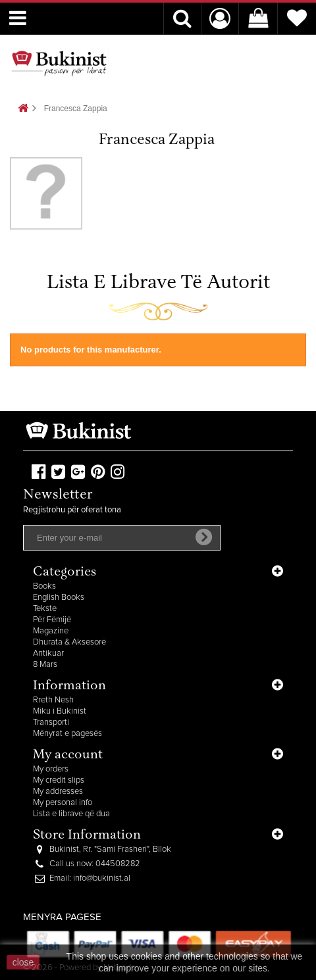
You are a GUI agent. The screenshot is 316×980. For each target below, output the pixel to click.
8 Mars (45, 665)
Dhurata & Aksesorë (69, 642)
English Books (59, 598)
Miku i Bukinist (60, 711)
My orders (51, 769)
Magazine (51, 631)
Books (44, 586)
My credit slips (59, 780)
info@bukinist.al (102, 878)
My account (68, 755)
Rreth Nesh (53, 700)
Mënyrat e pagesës (67, 734)
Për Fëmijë (52, 620)
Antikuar (48, 653)
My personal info (63, 803)
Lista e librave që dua (71, 814)
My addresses (58, 792)
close (23, 962)
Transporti (51, 723)
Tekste (45, 609)
